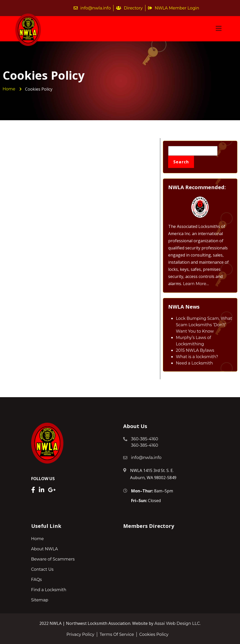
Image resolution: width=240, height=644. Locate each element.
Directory (129, 8)
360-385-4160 (145, 439)
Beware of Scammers (53, 559)
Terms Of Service (117, 634)
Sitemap (40, 600)
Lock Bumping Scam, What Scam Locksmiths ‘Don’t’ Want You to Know (204, 325)
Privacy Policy (80, 634)
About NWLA (45, 549)
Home (38, 539)
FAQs (37, 580)
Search (181, 162)
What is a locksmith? (197, 357)
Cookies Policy (154, 634)
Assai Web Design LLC (177, 623)
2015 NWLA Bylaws (195, 350)
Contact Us (42, 569)
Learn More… (196, 284)
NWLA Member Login (174, 8)
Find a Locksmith (49, 590)
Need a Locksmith (194, 363)
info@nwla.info (92, 8)
